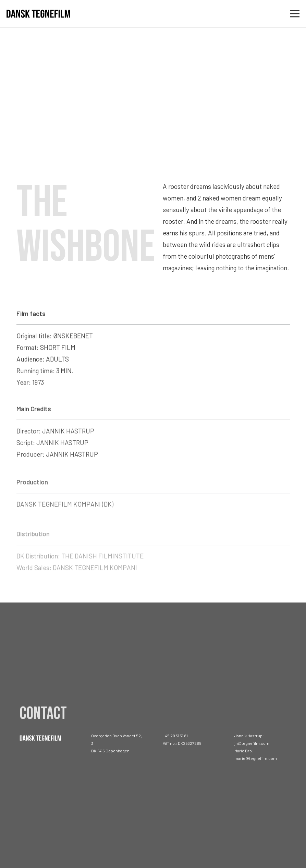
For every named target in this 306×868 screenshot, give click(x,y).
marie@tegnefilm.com (256, 758)
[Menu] (295, 14)
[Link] (38, 14)
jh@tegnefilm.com (252, 743)
